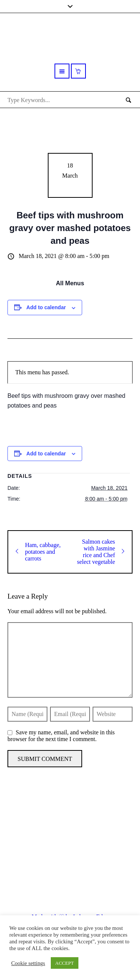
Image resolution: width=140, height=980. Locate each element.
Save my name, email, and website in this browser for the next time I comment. (61, 736)
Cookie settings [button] (28, 963)
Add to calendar (46, 307)
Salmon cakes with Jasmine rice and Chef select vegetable (101, 552)
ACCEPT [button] (65, 963)
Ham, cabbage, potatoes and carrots (38, 552)
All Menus (70, 283)
